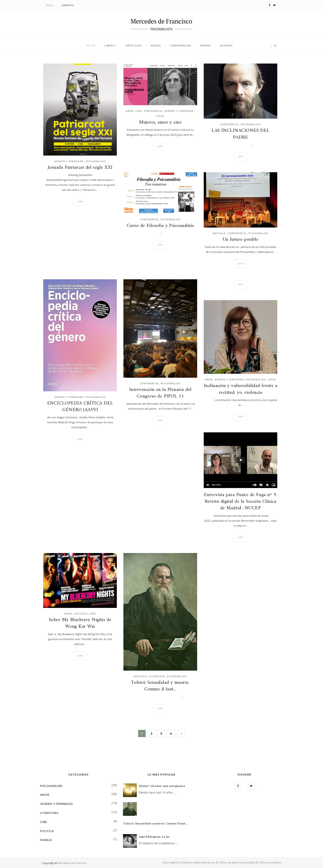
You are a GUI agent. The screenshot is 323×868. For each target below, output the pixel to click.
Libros (111, 46)
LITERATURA (157, 676)
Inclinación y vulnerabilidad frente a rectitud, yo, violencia (240, 389)
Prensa (204, 46)
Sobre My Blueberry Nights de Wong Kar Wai (80, 623)
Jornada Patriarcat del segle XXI (80, 168)
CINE (139, 111)
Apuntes (224, 46)
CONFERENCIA (153, 111)
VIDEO (160, 116)
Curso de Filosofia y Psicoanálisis (160, 226)
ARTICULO (219, 233)
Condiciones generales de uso (197, 862)
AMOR (130, 111)
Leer (80, 202)
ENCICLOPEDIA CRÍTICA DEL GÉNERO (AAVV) (80, 407)
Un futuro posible (241, 240)
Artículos (135, 46)
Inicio (50, 5)
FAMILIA (46, 840)
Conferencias (180, 46)
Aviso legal (169, 862)
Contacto (68, 5)
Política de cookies (269, 862)
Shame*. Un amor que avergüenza (162, 786)
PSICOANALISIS (96, 161)
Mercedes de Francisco (72, 863)
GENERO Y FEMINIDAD (69, 161)
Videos (156, 46)
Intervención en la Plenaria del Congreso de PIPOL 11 (160, 393)
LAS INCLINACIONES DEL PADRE (240, 134)
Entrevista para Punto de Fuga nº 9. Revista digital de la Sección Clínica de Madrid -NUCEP (240, 502)
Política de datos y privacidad (236, 862)
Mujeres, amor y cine (160, 123)
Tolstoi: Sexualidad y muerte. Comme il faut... (160, 686)
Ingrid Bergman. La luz (154, 837)
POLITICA (47, 831)
